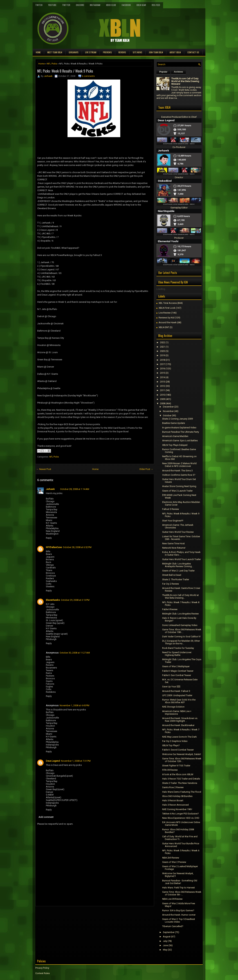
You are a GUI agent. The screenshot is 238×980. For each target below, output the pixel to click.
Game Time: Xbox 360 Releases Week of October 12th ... (182, 760)
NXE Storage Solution (173, 707)
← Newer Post (44, 469)
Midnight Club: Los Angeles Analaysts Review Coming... (178, 565)
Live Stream (91, 52)
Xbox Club (111, 5)
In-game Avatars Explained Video (179, 428)
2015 (163, 373)
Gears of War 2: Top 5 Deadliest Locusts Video (179, 920)
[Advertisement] (77, 914)
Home (38, 52)
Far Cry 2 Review (171, 584)
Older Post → (146, 469)
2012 (163, 386)
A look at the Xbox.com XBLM (178, 774)
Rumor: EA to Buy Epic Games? (178, 910)
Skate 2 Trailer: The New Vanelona (180, 783)
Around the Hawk (168, 322)
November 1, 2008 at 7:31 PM (76, 761)
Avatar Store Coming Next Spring (179, 486)
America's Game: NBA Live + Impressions (177, 713)
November (168, 411)
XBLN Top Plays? (171, 745)
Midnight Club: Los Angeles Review (180, 614)
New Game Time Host (173, 543)
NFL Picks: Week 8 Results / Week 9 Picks (65, 71)
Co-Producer (179, 147)
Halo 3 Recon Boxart (173, 800)
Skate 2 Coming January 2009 (178, 419)
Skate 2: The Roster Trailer (176, 579)
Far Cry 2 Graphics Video (175, 741)
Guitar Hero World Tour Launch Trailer (181, 559)
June (165, 945)
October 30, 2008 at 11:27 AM (75, 653)
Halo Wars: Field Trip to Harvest (178, 888)
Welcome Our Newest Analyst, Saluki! (182, 754)
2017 (163, 364)
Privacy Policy (42, 968)
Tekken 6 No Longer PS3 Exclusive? (180, 814)
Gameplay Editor (179, 208)
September (169, 932)
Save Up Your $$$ (171, 687)
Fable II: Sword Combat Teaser (178, 750)
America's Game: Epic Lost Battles (180, 441)
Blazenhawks (53, 600)
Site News (137, 52)
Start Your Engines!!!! (173, 521)
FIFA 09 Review (170, 770)
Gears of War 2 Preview (174, 862)
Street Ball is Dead (172, 575)
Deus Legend (53, 761)
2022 (163, 342)
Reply (49, 538)
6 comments (88, 76)
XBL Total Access (168, 303)
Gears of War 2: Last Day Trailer (178, 571)
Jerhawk (48, 76)
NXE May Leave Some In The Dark (179, 737)
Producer (179, 238)
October (167, 415)
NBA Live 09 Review (172, 899)
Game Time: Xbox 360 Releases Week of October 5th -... (182, 893)
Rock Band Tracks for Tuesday (178, 648)
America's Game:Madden (175, 436)
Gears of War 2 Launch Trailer (177, 491)
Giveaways (74, 52)
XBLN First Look (167, 308)
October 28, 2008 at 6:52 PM (77, 547)
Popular (163, 72)
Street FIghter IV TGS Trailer (176, 766)
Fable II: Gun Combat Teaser (177, 675)
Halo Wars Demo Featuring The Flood (182, 792)
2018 (163, 360)
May (165, 950)
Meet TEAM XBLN (55, 52)
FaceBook (126, 5)
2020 (163, 351)
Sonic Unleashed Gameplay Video (180, 625)
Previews (107, 52)
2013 (163, 382)
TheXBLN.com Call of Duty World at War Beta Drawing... (180, 596)
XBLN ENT (164, 327)
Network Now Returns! (174, 548)
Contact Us (193, 52)
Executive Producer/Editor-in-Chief (179, 117)
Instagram (95, 5)
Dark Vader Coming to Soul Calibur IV (181, 637)
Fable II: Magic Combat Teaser (178, 671)
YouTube (52, 5)
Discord (80, 5)
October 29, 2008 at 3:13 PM (75, 600)
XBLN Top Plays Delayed (175, 445)
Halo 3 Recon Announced (175, 805)
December (168, 407)
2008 (163, 403)
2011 (163, 390)
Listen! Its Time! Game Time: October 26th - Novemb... (181, 538)
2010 (163, 395)
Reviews (122, 52)
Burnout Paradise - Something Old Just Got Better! (180, 882)
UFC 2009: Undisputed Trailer (177, 695)
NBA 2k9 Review (171, 858)
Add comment (46, 817)
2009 (163, 399)
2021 (163, 347)
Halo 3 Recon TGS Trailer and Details (181, 779)
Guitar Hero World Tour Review (178, 532)
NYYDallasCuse (54, 547)
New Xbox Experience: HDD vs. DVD (181, 818)
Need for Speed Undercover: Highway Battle (177, 654)
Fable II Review (170, 609)
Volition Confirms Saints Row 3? (179, 475)
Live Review (165, 313)
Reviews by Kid (166, 318)
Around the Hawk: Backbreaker (178, 725)
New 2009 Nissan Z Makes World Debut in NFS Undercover (179, 465)
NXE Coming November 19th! (177, 809)
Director (179, 177)
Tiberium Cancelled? (173, 926)
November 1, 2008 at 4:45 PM (74, 705)
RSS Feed (156, 5)
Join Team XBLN (156, 52)
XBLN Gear (141, 5)
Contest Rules (42, 973)
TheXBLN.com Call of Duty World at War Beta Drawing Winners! (185, 81)
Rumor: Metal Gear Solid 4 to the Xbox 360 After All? (179, 701)
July (165, 941)
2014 (163, 377)
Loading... (162, 289)
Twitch (39, 5)
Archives (178, 72)
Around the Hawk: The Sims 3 (177, 471)
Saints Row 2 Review (173, 787)
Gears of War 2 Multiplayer (176, 666)
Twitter (66, 5)
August (167, 937)
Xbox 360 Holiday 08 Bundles (177, 796)
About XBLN (175, 52)
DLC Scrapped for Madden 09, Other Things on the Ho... (181, 642)
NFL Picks (52, 64)
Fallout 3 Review (171, 509)
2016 (163, 369)
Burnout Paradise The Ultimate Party (181, 432)
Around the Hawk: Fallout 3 (176, 691)
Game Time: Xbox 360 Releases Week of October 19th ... (182, 631)
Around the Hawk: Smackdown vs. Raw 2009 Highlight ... (180, 720)
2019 (163, 355)
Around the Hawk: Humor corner (179, 915)
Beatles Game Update (174, 423)
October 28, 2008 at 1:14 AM (75, 489)
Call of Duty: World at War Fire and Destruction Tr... (180, 838)
